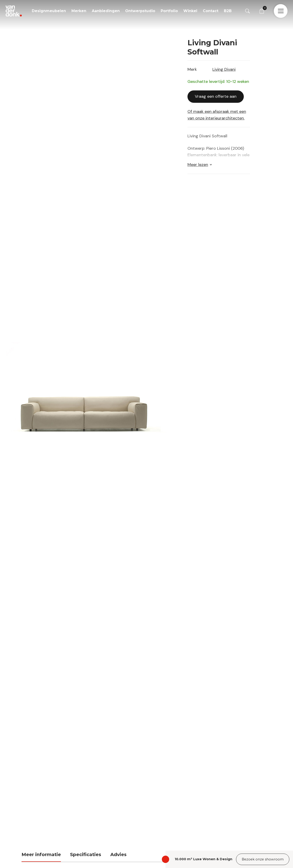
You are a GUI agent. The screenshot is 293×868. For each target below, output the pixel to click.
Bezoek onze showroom (263, 859)
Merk (192, 67)
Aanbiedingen (106, 11)
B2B (228, 11)
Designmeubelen (49, 11)
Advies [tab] (118, 852)
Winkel (190, 11)
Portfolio (169, 11)
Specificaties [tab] (86, 852)
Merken (79, 11)
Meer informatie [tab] (41, 852)
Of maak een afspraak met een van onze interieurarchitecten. (217, 113)
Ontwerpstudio (140, 11)
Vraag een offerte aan (216, 94)
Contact (211, 11)
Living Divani (224, 67)
